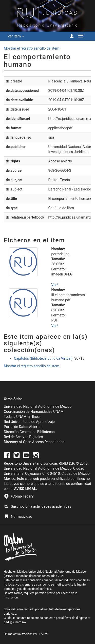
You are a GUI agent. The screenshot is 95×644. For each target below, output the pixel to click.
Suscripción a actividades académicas (38, 506)
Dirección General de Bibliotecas (29, 432)
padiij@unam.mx (15, 622)
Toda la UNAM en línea (22, 417)
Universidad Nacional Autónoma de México (38, 406)
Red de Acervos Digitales (23, 437)
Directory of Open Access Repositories (34, 442)
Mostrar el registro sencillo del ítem (32, 48)
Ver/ (55, 285)
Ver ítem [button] (16, 36)
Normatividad (18, 517)
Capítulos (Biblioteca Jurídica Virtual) (43, 358)
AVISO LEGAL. (26, 489)
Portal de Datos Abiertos (23, 427)
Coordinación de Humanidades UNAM (34, 412)
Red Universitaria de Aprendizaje (29, 422)
